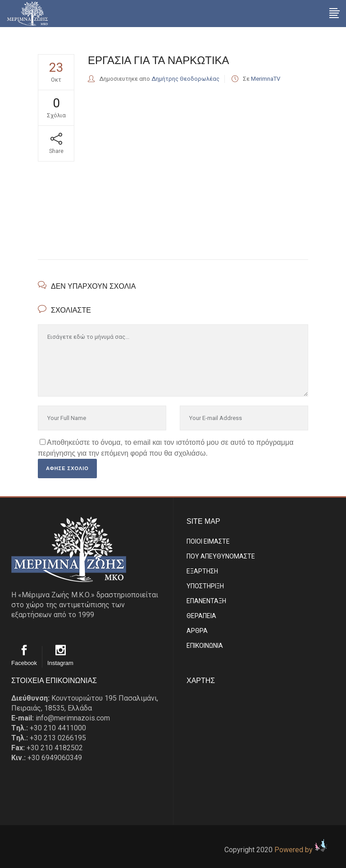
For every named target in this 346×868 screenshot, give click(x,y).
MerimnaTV (266, 79)
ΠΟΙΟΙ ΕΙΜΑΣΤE (208, 541)
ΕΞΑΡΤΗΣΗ (202, 571)
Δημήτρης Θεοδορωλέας (185, 79)
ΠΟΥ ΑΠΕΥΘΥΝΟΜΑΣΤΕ (221, 556)
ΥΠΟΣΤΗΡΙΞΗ (205, 586)
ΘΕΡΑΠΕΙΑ (201, 616)
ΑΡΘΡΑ (197, 631)
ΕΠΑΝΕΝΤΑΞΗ (206, 601)
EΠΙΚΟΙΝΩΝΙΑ (205, 646)
